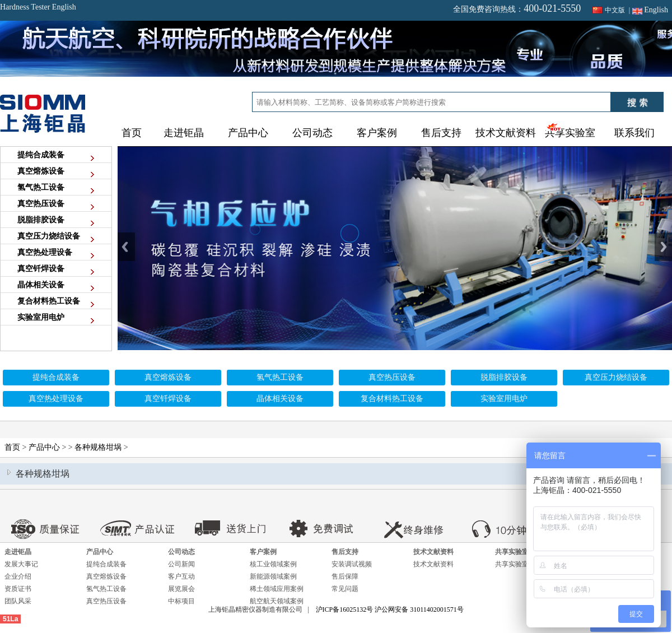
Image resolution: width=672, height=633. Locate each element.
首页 (132, 133)
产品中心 (44, 447)
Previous (126, 247)
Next (663, 247)
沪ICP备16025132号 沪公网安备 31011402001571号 (390, 609)
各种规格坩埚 (98, 447)
